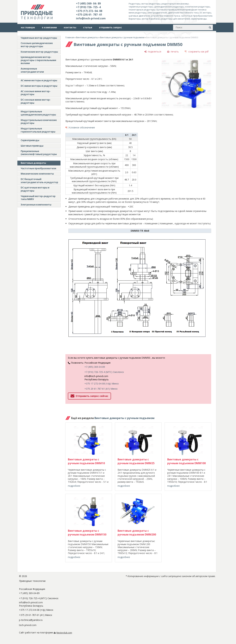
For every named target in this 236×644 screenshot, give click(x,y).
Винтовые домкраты (33, 163)
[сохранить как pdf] (197, 52)
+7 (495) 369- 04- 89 (88, 3)
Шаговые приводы (32, 146)
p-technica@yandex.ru (31, 620)
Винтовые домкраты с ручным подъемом (122, 37)
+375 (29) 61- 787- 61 (89, 15)
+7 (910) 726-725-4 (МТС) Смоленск (104, 372)
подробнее (74, 486)
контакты (70, 27)
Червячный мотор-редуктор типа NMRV (38, 198)
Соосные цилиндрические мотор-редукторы (37, 45)
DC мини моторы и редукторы (39, 86)
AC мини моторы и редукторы (39, 80)
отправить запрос (110, 27)
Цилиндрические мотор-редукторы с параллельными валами (38, 60)
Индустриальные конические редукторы (39, 122)
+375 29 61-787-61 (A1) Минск (101, 389)
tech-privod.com (28, 625)
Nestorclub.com (64, 633)
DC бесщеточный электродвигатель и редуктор (39, 181)
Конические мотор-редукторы (39, 52)
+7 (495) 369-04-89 (95, 367)
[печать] (173, 52)
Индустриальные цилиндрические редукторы (38, 113)
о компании (49, 27)
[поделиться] (153, 52)
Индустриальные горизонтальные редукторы (38, 130)
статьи (88, 27)
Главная (70, 37)
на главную (28, 27)
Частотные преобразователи (38, 168)
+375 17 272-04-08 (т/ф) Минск (102, 384)
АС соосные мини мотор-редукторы (36, 93)
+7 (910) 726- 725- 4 (88, 7)
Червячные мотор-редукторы (39, 38)
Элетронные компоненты (36, 205)
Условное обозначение (82, 127)
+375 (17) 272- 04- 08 (89, 11)
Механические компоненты (37, 174)
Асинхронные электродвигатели (32, 70)
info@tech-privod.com (91, 18)
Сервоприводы (30, 140)
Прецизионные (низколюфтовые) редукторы (39, 153)
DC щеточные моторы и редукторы (35, 189)
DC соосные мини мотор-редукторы (36, 101)
